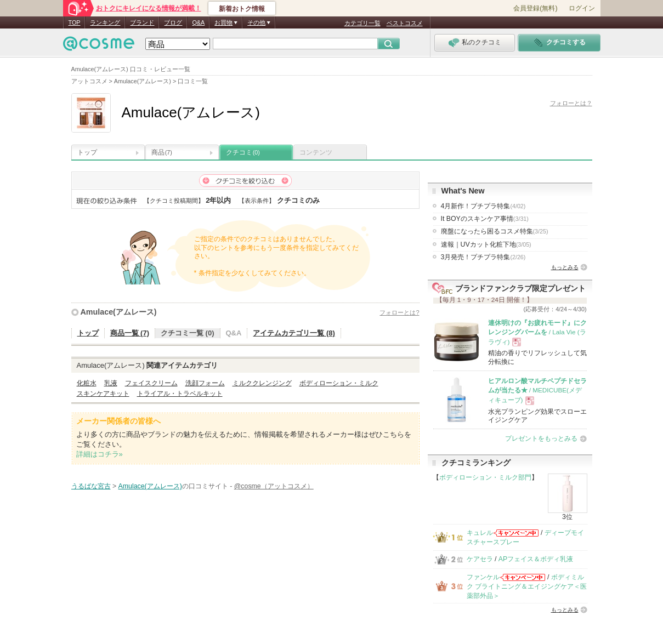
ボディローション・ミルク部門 (485, 477)
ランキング (105, 22)
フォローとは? (399, 312)
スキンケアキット (103, 394)
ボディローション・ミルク (339, 383)
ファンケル (483, 577)
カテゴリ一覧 (362, 23)
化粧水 (87, 383)
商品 (162, 152)
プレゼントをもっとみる (541, 438)
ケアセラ (480, 559)
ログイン (582, 8)
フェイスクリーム (151, 383)
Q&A (198, 22)
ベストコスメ (405, 23)
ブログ (173, 22)
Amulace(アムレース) (119, 312)
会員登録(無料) (535, 8)
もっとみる (565, 267)
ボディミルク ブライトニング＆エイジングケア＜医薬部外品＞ (527, 587)
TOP (75, 22)
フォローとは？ (571, 103)
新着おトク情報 (242, 9)
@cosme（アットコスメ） (274, 486)
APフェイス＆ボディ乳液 (536, 559)
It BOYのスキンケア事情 (485, 219)
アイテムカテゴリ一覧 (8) (294, 333)
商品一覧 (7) (130, 333)
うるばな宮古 (91, 486)
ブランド (142, 22)
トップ (87, 152)
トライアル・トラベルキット (180, 394)
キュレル (480, 533)
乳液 (111, 383)
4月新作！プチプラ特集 (483, 206)
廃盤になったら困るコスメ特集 (495, 231)
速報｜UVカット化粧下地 (486, 244)
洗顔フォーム (205, 383)
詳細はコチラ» (100, 454)
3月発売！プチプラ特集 (483, 257)
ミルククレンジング (262, 383)
